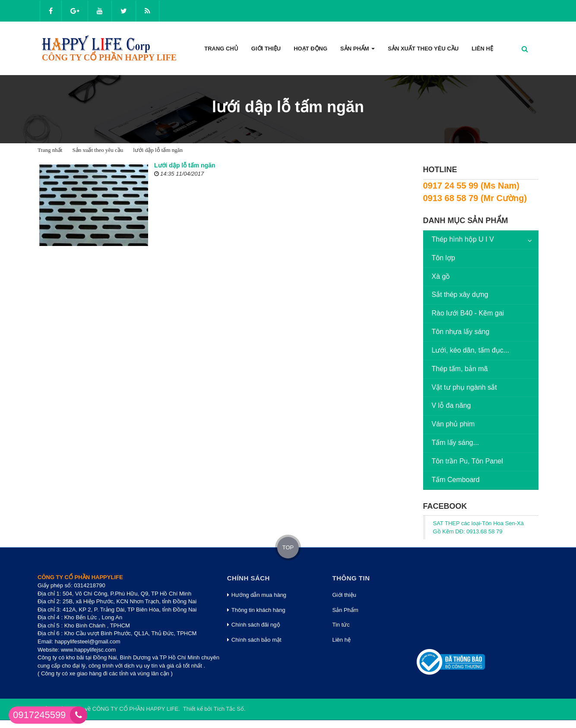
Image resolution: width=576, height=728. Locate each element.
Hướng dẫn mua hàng (257, 595)
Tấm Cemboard (456, 480)
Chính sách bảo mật (254, 640)
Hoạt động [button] (310, 49)
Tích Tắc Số (229, 709)
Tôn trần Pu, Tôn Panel (467, 461)
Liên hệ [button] (482, 49)
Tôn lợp (443, 258)
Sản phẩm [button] (358, 51)
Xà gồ (441, 276)
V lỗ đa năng (451, 405)
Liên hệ (342, 640)
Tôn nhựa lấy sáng (461, 332)
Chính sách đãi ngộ (254, 625)
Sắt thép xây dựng (460, 295)
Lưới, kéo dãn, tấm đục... (471, 350)
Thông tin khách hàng (256, 610)
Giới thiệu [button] (266, 49)
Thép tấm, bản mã (460, 369)
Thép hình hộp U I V (463, 239)
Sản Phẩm (345, 610)
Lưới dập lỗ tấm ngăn (185, 165)
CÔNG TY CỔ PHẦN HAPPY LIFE (135, 709)
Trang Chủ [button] (221, 49)
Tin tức (341, 625)
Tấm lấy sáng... (456, 443)
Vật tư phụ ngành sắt (464, 387)
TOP (288, 547)
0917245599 (39, 715)
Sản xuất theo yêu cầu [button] (423, 49)
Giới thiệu (344, 595)
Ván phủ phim (453, 424)
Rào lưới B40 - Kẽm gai (468, 313)
